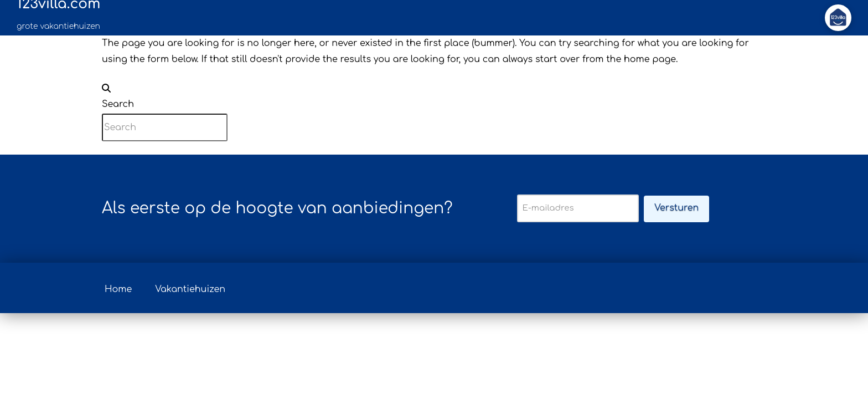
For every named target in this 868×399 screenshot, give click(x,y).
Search (118, 104)
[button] (838, 18)
